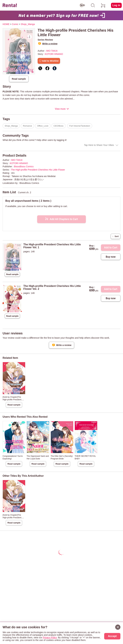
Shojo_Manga (11, 126)
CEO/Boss (58, 126)
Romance (27, 126)
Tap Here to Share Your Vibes (99, 145)
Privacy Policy (50, 638)
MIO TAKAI (52, 51)
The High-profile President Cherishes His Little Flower (38, 170)
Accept (112, 636)
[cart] (103, 5)
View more (60, 109)
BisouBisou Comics (24, 166)
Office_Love (43, 126)
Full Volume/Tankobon (80, 126)
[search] (93, 5)
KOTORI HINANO (54, 54)
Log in (116, 5)
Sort (116, 236)
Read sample (19, 79)
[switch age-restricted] (82, 5)
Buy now (111, 257)
